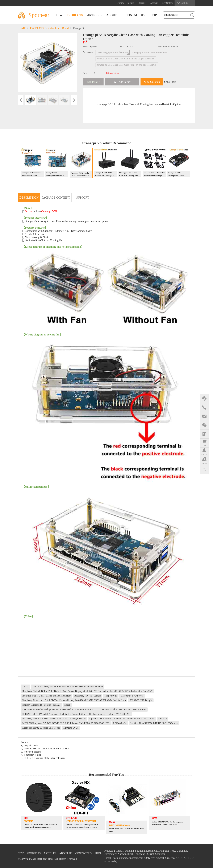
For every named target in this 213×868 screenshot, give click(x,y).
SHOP (153, 15)
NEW (59, 15)
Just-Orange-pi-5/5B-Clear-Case (113, 52)
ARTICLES (95, 15)
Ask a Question (152, 82)
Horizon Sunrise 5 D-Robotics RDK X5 (41, 705)
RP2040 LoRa (120, 723)
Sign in (131, 3)
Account (154, 3)
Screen (67, 705)
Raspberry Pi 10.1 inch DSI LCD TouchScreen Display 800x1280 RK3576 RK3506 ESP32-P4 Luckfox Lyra (74, 700)
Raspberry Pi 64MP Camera (88, 696)
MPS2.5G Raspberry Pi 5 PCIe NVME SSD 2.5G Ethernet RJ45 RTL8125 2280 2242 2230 (66, 723)
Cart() (184, 3)
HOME (22, 28)
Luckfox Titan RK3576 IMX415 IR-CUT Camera (154, 723)
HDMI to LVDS (71, 728)
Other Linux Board (59, 28)
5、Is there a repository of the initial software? (43, 758)
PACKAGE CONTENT (56, 198)
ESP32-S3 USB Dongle (141, 700)
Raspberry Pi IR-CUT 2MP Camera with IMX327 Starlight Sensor (54, 719)
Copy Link (170, 82)
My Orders (167, 3)
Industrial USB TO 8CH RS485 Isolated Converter (46, 696)
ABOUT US (114, 15)
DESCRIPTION (29, 198)
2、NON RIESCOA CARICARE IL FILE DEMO (45, 749)
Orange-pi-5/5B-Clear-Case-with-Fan (150, 52)
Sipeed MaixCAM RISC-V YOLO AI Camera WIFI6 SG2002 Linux (122, 719)
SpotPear (163, 719)
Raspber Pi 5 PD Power (132, 696)
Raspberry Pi (111, 696)
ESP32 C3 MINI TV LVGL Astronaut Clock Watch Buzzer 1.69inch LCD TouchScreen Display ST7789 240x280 (76, 714)
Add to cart (124, 82)
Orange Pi (78, 28)
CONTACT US (135, 15)
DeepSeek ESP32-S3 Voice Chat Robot (41, 728)
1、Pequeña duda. (30, 746)
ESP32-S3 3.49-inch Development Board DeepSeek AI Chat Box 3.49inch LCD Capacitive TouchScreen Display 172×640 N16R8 (84, 709)
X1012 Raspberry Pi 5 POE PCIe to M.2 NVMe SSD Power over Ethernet (68, 687)
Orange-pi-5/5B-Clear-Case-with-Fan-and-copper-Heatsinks (126, 59)
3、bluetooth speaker (31, 752)
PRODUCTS (75, 15)
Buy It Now (93, 82)
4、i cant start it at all (31, 755)
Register (142, 3)
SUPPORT (83, 198)
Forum (121, 3)
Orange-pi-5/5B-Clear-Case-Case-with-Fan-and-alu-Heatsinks (127, 65)
